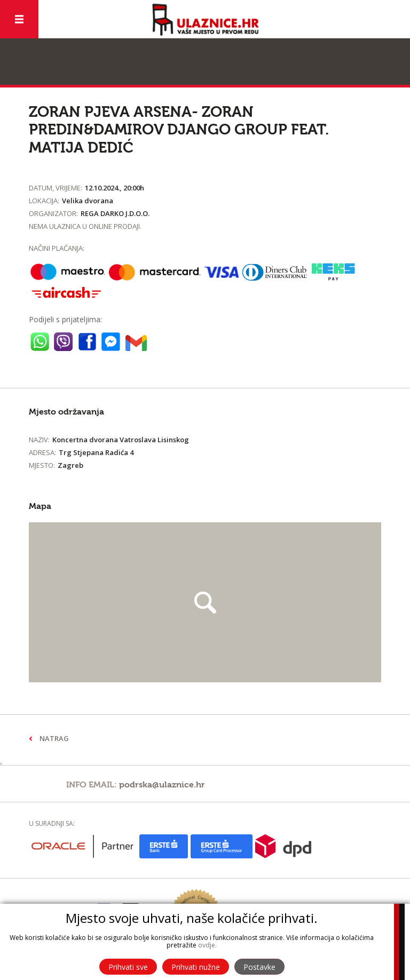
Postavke (259, 967)
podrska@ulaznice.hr (162, 785)
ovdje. (207, 945)
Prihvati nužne (196, 967)
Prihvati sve (128, 967)
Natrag (54, 738)
